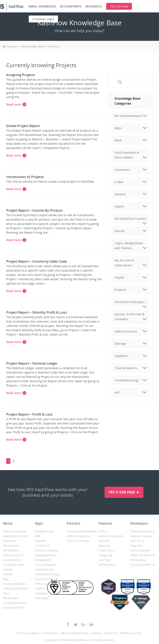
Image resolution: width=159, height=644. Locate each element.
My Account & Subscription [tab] (124, 263)
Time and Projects (45, 565)
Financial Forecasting (47, 574)
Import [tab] (119, 206)
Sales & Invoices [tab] (126, 331)
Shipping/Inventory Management (46, 558)
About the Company (14, 531)
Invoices (103, 531)
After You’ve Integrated (137, 543)
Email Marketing (44, 569)
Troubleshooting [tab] (126, 380)
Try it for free (122, 492)
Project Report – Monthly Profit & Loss (36, 312)
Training (8, 569)
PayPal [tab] (119, 277)
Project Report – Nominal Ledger (32, 363)
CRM (38, 536)
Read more (14, 104)
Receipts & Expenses (47, 550)
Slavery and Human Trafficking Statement (16, 586)
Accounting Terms (14, 608)
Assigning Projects (21, 75)
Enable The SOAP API (142, 555)
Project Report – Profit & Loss (29, 414)
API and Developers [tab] (128, 116)
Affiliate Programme (78, 536)
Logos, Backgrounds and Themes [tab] (129, 246)
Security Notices (12, 560)
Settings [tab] (120, 344)
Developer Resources (143, 531)
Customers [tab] (122, 170)
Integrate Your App (141, 536)
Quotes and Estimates (111, 536)
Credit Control (107, 550)
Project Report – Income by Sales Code (36, 261)
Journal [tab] (120, 231)
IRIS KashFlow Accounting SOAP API (142, 562)
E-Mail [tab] (119, 182)
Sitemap (96, 633)
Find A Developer (140, 550)
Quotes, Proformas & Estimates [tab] (129, 317)
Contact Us (111, 633)
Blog (6, 579)
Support (12, 46)
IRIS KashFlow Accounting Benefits (15, 600)
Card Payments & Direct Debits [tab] (127, 155)
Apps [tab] (118, 128)
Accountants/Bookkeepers (79, 531)
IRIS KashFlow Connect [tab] (130, 219)
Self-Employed (107, 565)
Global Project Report (23, 126)
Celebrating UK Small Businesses (15, 538)
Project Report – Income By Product (34, 210)
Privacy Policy (11, 546)
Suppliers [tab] (121, 356)
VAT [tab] (117, 392)
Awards (7, 574)
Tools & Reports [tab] (126, 368)
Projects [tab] (120, 290)
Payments (41, 541)
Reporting (104, 546)
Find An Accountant (78, 541)
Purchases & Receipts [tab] (130, 302)
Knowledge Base (33, 46)
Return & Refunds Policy (75, 633)
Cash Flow (104, 560)
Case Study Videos (14, 565)
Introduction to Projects (25, 177)
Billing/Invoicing (44, 531)
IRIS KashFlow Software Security (13, 553)
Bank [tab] (118, 140)
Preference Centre (131, 633)
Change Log (105, 555)
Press (6, 593)
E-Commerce (43, 546)
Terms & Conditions (28, 633)
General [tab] (120, 194)
